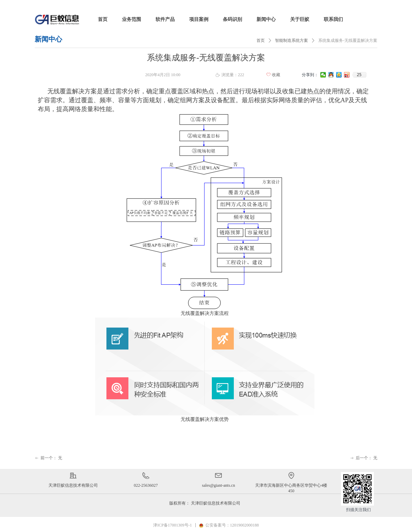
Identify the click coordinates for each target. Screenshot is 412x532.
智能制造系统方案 (291, 40)
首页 (261, 40)
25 (359, 75)
